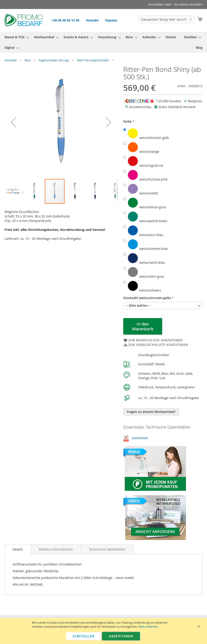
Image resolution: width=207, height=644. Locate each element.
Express (111, 20)
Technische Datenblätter (107, 549)
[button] (13, 122)
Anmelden (156, 4)
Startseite (11, 60)
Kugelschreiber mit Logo (54, 60)
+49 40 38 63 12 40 (65, 20)
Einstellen (84, 636)
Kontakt (92, 20)
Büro (28, 60)
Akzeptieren (121, 636)
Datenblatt (140, 438)
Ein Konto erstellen (188, 4)
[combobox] (167, 19)
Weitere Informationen (56, 549)
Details (18, 549)
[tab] (18, 549)
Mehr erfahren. (148, 627)
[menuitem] (15, 37)
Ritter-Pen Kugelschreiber (93, 60)
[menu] (103, 42)
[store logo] (24, 20)
